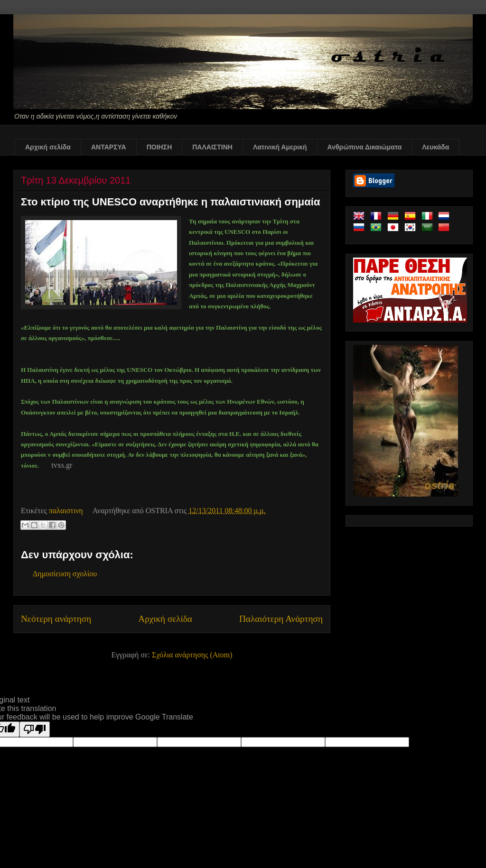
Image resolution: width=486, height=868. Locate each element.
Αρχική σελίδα (48, 147)
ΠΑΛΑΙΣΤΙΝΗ (212, 147)
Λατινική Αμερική (280, 147)
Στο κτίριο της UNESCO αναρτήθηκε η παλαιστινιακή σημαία (170, 202)
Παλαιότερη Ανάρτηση (281, 619)
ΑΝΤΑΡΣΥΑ (109, 147)
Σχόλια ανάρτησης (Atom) (192, 655)
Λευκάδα (435, 147)
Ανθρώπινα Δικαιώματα (365, 147)
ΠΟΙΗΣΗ (159, 147)
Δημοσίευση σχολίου (65, 574)
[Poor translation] (35, 729)
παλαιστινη (66, 511)
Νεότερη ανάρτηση (56, 619)
